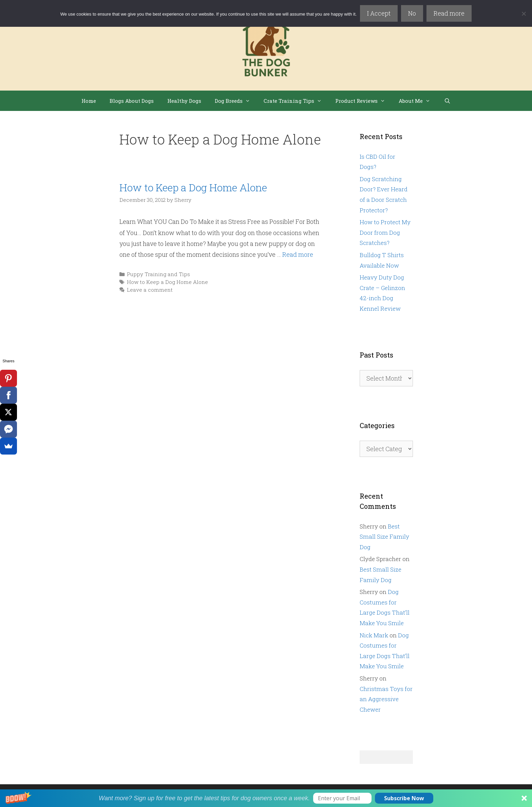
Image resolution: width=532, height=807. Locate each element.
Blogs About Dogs (132, 101)
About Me (418, 101)
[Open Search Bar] (447, 101)
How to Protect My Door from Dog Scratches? (385, 232)
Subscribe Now (404, 798)
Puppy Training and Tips (158, 274)
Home (89, 101)
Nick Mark (374, 635)
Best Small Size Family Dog (384, 537)
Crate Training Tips (296, 101)
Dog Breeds (236, 101)
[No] (524, 14)
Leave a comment (150, 290)
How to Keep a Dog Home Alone (193, 187)
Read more (449, 13)
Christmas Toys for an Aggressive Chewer (386, 699)
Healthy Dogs (184, 101)
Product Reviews (364, 101)
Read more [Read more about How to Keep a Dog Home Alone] (298, 254)
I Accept (379, 13)
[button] (266, 798)
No (412, 13)
